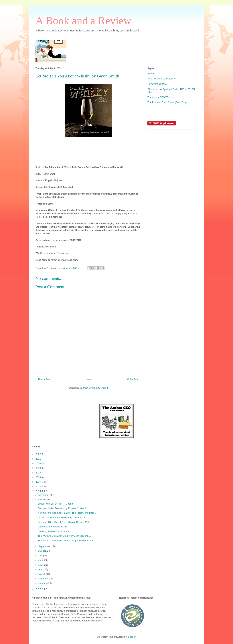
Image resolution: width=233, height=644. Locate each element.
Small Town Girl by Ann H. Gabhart (56, 504)
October (43, 500)
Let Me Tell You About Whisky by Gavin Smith (62, 518)
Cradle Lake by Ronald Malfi (53, 527)
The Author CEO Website (161, 97)
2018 (38, 473)
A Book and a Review (83, 21)
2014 (38, 486)
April (41, 569)
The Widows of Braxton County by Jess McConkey (64, 536)
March (42, 574)
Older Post (133, 379)
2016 (38, 477)
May (41, 565)
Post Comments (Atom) (95, 388)
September (45, 546)
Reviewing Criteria (157, 84)
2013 (38, 491)
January (43, 583)
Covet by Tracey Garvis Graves (54, 531)
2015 (38, 482)
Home (89, 379)
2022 (38, 454)
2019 (38, 468)
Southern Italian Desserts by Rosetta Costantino (63, 508)
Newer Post (44, 379)
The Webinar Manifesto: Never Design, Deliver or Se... (66, 540)
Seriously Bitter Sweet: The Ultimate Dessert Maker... (66, 522)
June (41, 560)
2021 (38, 459)
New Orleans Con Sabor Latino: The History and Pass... (67, 513)
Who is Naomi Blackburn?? (162, 79)
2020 (38, 463)
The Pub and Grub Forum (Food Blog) (167, 102)
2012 (38, 589)
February (44, 579)
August (42, 551)
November (44, 495)
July (41, 556)
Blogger (131, 637)
